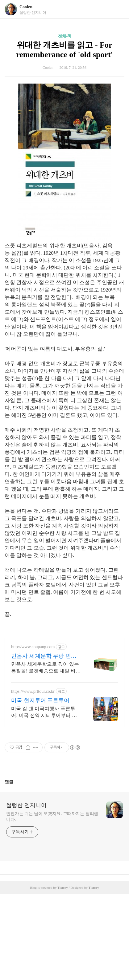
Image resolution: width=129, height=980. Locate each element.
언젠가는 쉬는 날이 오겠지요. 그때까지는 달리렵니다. (52, 903)
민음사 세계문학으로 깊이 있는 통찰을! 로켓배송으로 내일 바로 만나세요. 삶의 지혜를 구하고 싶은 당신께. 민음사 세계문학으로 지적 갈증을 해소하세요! (46, 754)
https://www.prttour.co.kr (33, 777)
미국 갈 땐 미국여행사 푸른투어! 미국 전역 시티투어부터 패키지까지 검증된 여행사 (44, 798)
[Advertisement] (64, 675)
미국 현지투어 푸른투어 (40, 786)
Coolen (26, 7)
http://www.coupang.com (33, 733)
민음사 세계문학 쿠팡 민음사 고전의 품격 (44, 742)
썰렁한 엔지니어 (26, 891)
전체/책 (65, 36)
